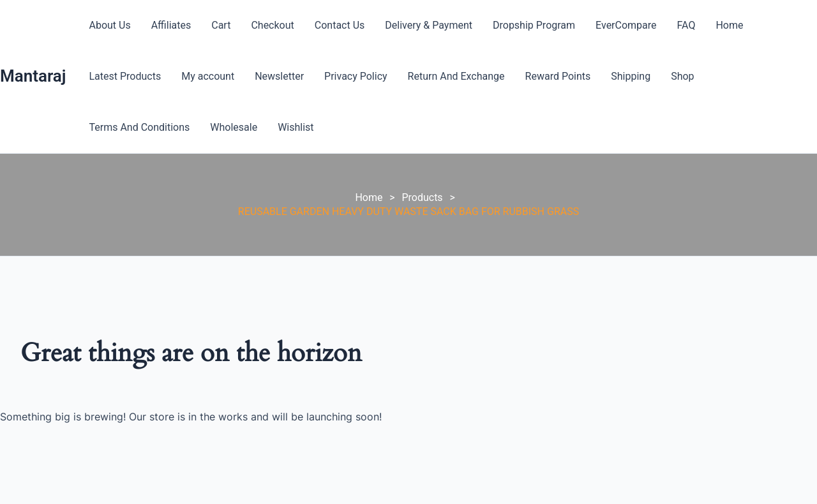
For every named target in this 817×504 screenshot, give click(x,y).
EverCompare (626, 25)
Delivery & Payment (429, 25)
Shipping (631, 76)
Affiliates (171, 25)
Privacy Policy (356, 76)
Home (729, 25)
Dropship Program (534, 25)
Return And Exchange (456, 76)
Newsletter (279, 76)
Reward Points (558, 76)
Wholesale (234, 127)
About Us (109, 25)
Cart (221, 25)
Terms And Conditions (139, 127)
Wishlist (296, 127)
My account (208, 76)
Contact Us (340, 25)
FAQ (686, 25)
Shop (682, 76)
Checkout (272, 25)
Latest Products (125, 76)
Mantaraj (33, 76)
